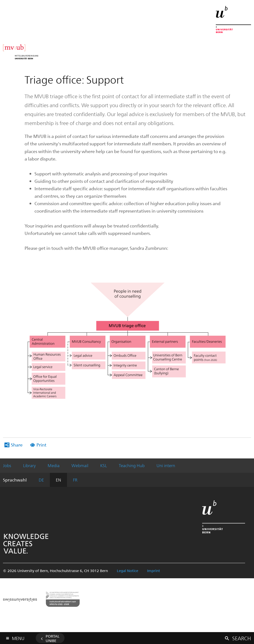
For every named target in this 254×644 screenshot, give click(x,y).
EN (58, 480)
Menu (18, 637)
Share (17, 445)
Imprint (154, 571)
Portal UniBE (53, 638)
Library (29, 465)
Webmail (80, 465)
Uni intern (166, 465)
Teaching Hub (132, 465)
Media (54, 465)
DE (41, 480)
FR (75, 480)
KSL (104, 465)
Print (41, 445)
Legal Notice (127, 571)
